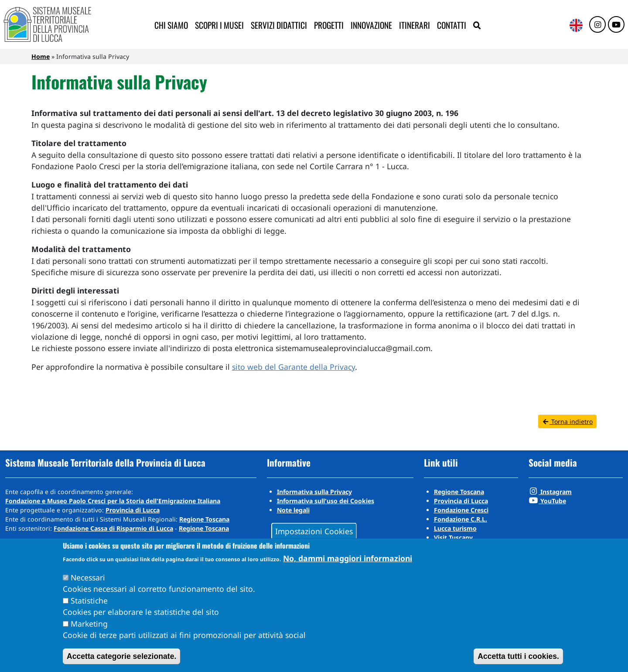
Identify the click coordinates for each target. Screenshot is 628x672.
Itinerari (415, 25)
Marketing (89, 624)
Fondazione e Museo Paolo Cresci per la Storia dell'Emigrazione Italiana (113, 501)
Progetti (329, 25)
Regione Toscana (204, 519)
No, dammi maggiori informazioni (348, 558)
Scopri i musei (219, 25)
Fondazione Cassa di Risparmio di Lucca (113, 528)
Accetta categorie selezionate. (121, 656)
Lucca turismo (455, 528)
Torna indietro (568, 421)
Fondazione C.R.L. (461, 519)
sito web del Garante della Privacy (294, 367)
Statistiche (89, 600)
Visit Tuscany (453, 537)
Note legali (293, 510)
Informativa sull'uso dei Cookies (326, 501)
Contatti (452, 25)
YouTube (547, 501)
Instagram (550, 492)
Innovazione (371, 25)
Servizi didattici (279, 25)
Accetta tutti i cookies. (518, 656)
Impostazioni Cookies (314, 531)
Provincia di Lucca (133, 510)
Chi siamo (171, 25)
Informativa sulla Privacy (314, 492)
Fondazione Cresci (461, 510)
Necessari (88, 577)
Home (41, 56)
